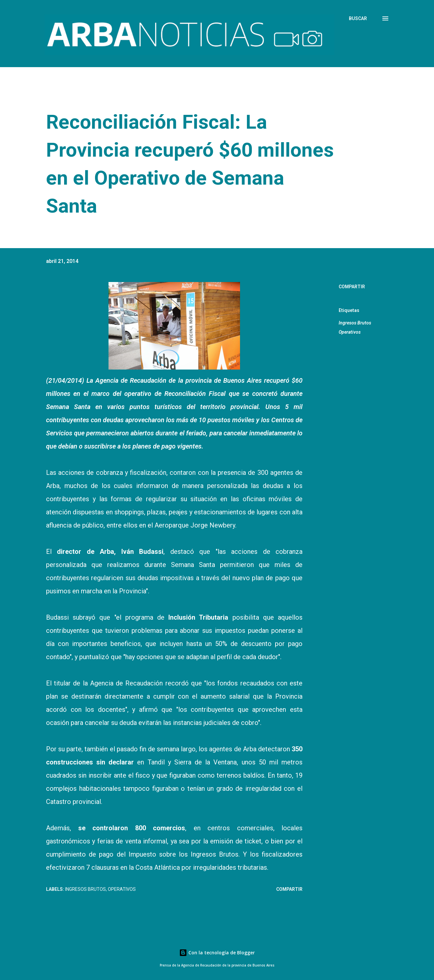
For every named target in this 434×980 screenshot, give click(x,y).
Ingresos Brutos (355, 323)
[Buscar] (358, 18)
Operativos (350, 332)
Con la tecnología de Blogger (217, 953)
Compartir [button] (352, 287)
